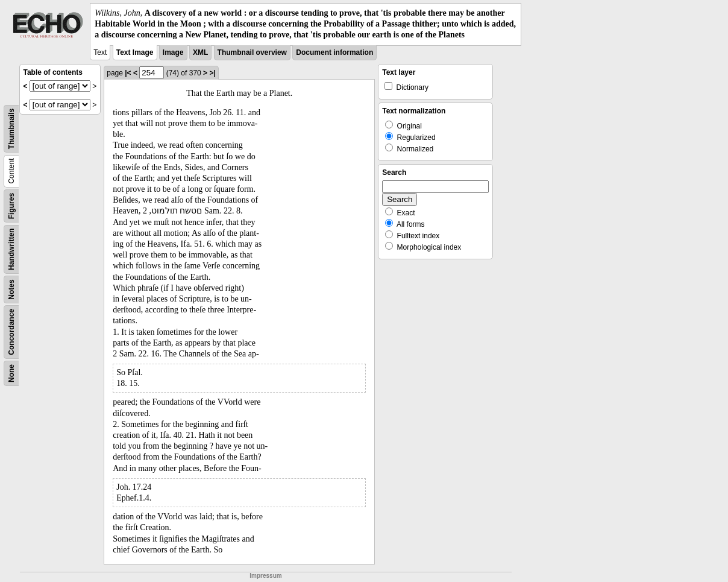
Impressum (265, 576)
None (11, 373)
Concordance (11, 332)
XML (200, 52)
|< (128, 73)
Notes (11, 289)
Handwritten (11, 249)
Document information (334, 52)
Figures (11, 205)
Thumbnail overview (252, 52)
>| (212, 73)
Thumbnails (11, 128)
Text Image (135, 52)
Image (173, 52)
